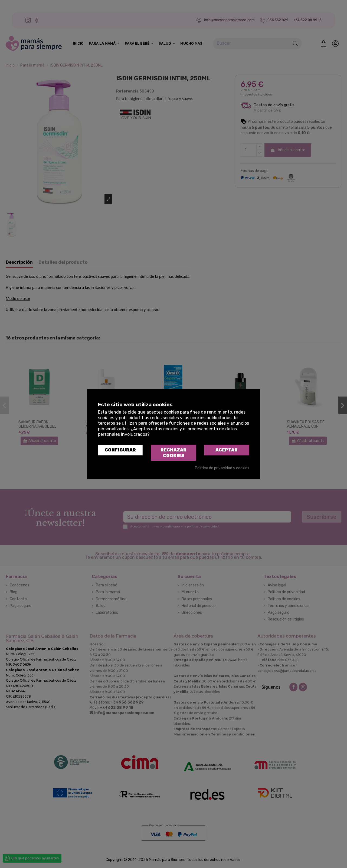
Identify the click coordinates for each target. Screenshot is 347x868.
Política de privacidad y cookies (222, 468)
